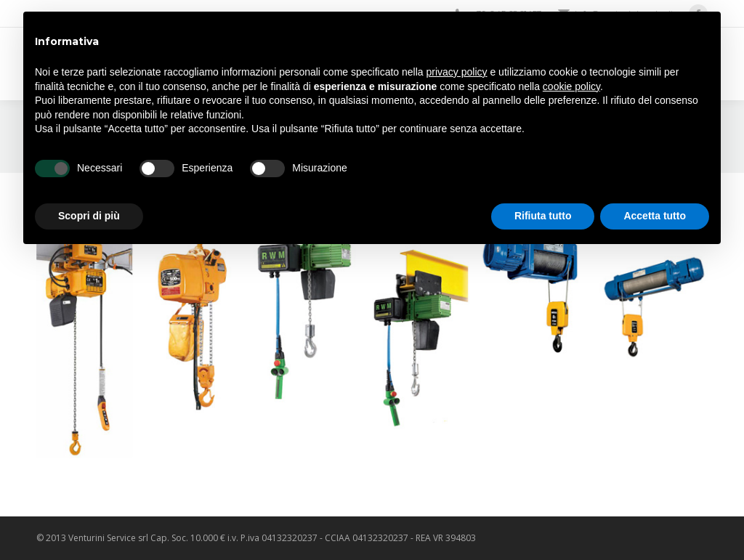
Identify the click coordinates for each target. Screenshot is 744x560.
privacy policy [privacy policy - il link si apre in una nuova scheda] (457, 72)
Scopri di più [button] (89, 216)
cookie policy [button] (571, 86)
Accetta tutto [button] (655, 216)
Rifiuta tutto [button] (543, 216)
